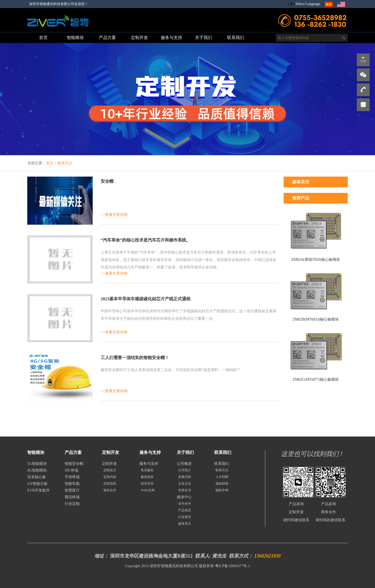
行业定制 (72, 504)
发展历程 (185, 477)
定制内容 (110, 477)
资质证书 (185, 490)
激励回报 (222, 484)
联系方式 (222, 470)
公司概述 (184, 464)
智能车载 (72, 484)
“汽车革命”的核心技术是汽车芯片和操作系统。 (146, 240)
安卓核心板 (37, 477)
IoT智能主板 (37, 484)
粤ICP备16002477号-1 (233, 566)
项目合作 (110, 490)
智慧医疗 (72, 490)
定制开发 (110, 464)
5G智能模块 (37, 464)
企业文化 (185, 484)
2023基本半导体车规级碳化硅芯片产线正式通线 (146, 299)
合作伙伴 (185, 504)
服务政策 (147, 477)
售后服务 (147, 470)
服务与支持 (149, 464)
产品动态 (185, 510)
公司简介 (185, 470)
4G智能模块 (37, 470)
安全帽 (107, 181)
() (291, 4)
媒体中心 (184, 497)
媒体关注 (65, 163)
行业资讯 (185, 517)
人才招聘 (222, 477)
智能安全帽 (74, 464)
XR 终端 (71, 470)
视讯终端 (72, 497)
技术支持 (147, 484)
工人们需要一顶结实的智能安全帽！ (135, 358)
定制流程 (110, 484)
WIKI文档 (148, 490)
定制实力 (110, 470)
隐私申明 (222, 490)
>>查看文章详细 (114, 215)
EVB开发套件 (38, 490)
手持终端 (72, 477)
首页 (50, 163)
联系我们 (222, 464)
